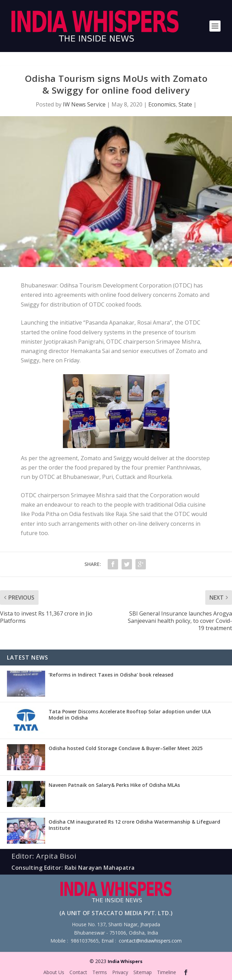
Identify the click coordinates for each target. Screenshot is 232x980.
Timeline (167, 972)
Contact (78, 972)
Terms (100, 972)
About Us (54, 972)
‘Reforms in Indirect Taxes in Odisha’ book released (111, 675)
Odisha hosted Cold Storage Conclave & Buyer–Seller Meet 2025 (126, 748)
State (185, 104)
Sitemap (143, 972)
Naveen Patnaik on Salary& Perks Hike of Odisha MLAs (114, 785)
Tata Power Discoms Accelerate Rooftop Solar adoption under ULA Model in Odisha (130, 715)
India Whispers (125, 961)
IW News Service (84, 104)
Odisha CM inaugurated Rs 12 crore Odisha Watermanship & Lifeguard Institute (134, 825)
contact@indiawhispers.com (150, 941)
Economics (162, 104)
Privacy (120, 972)
